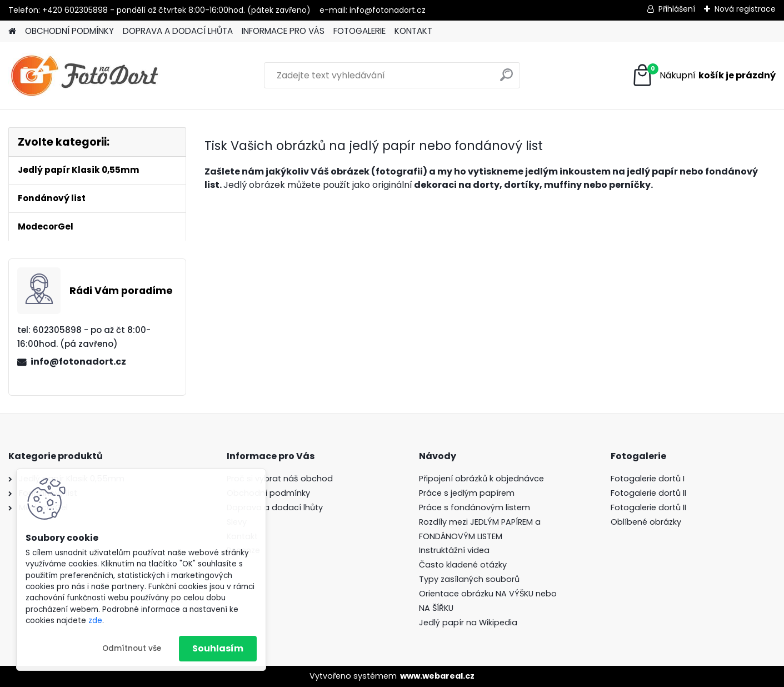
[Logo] (85, 76)
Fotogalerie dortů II (648, 493)
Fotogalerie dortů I (648, 479)
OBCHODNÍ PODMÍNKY (69, 31)
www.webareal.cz (437, 676)
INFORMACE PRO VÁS (283, 31)
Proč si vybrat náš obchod (280, 479)
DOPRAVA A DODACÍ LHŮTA (178, 31)
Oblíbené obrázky (646, 522)
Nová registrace (745, 9)
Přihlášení (677, 9)
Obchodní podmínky (268, 493)
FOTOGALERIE (359, 31)
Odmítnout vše (132, 648)
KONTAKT (413, 31)
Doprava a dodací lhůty (275, 507)
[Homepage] (12, 31)
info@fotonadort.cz (78, 362)
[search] (506, 79)
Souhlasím (218, 648)
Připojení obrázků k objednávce (481, 479)
